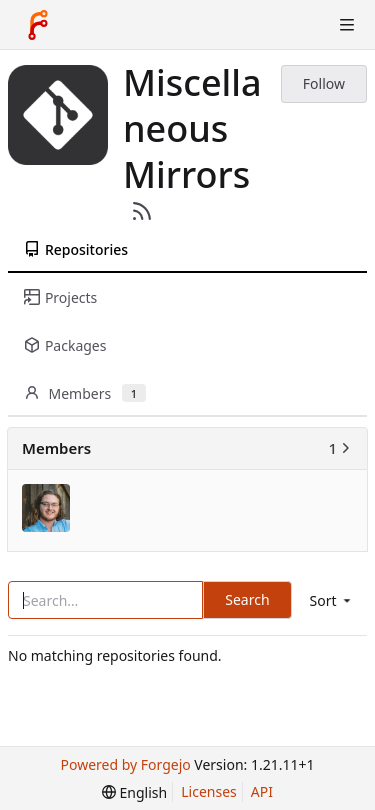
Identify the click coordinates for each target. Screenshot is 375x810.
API (262, 791)
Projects (60, 297)
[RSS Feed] (142, 211)
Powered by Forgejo (126, 764)
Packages (65, 345)
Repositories (76, 249)
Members (85, 393)
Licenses (209, 791)
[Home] (38, 25)
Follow (324, 83)
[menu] (332, 600)
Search (247, 599)
